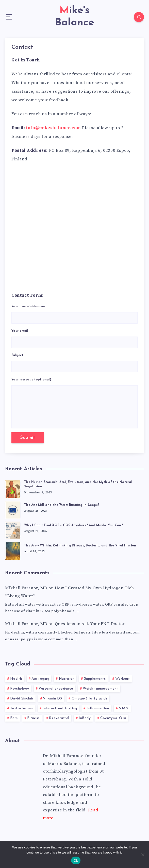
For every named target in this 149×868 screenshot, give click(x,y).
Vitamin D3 (52, 699)
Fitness (33, 718)
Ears (14, 718)
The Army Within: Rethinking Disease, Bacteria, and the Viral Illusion (80, 546)
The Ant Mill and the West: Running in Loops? (62, 505)
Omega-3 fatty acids (90, 699)
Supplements (95, 679)
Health (16, 679)
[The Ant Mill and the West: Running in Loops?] (13, 509)
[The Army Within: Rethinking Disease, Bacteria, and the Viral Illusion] (13, 550)
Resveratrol (59, 718)
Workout (123, 679)
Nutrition (67, 679)
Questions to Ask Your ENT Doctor (90, 624)
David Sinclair (22, 699)
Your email (74, 339)
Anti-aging (40, 679)
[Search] (139, 17)
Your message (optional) (74, 403)
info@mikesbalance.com (54, 128)
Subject (74, 363)
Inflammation (98, 708)
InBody (85, 718)
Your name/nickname (74, 314)
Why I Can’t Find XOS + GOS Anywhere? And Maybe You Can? (73, 525)
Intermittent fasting (60, 708)
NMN (124, 708)
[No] (143, 855)
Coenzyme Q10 (113, 718)
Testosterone (22, 708)
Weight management (101, 689)
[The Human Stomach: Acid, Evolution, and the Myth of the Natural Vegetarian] (13, 489)
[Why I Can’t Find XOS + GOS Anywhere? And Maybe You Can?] (13, 530)
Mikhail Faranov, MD (26, 588)
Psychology (20, 689)
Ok (76, 861)
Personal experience (56, 689)
